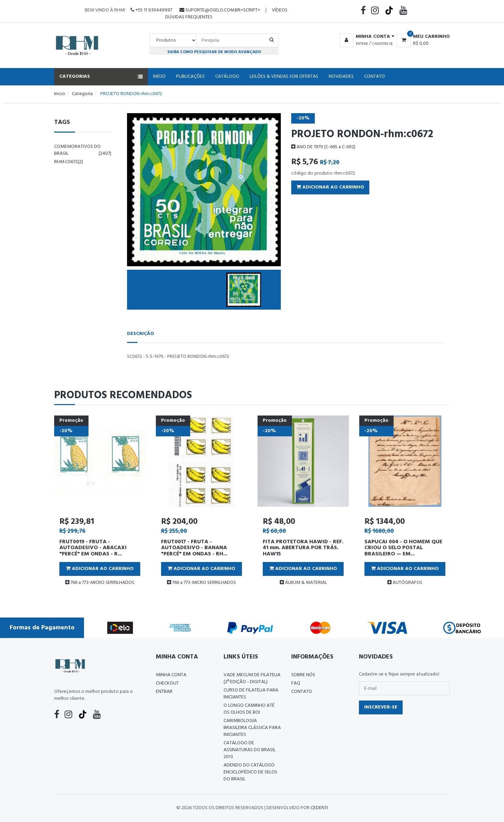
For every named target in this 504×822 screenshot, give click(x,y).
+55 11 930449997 (151, 10)
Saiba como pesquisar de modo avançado (214, 52)
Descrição (141, 334)
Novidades (341, 77)
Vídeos (280, 10)
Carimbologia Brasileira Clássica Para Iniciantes (252, 728)
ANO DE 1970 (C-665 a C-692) (323, 147)
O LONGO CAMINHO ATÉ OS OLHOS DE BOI (249, 709)
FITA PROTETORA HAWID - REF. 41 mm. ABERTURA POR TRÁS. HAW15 (303, 548)
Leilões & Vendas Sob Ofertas (284, 77)
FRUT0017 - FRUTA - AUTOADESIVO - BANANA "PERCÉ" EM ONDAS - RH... (194, 548)
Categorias (101, 77)
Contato (375, 77)
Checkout (167, 683)
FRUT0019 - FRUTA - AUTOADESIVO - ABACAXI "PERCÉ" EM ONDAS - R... (93, 548)
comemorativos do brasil (83, 150)
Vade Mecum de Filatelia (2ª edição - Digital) (252, 678)
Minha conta (171, 675)
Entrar (362, 44)
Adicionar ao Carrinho (330, 187)
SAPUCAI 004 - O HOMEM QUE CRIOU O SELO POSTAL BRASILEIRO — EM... (403, 548)
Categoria (82, 94)
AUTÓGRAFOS (405, 583)
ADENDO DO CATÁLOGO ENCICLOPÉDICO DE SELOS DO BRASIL (250, 772)
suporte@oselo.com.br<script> (220, 10)
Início (159, 77)
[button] (366, 37)
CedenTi (319, 808)
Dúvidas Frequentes (189, 17)
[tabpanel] (100, 504)
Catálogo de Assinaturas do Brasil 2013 (250, 750)
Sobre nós (303, 675)
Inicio (60, 94)
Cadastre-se (382, 44)
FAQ (296, 683)
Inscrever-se (381, 707)
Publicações (190, 77)
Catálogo (227, 77)
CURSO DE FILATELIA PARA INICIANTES (251, 694)
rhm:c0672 (69, 162)
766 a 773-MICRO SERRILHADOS (100, 583)
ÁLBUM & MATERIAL (303, 583)
